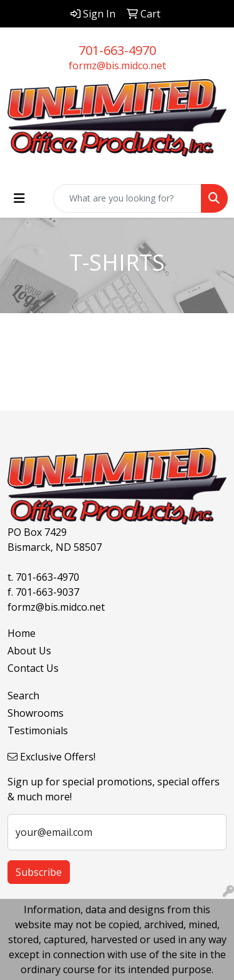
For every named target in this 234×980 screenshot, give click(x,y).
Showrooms (36, 713)
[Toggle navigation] (19, 198)
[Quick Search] (127, 198)
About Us (29, 651)
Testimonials (38, 730)
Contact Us (33, 668)
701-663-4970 (117, 50)
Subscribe (39, 872)
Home (22, 633)
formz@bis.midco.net (117, 65)
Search (23, 696)
